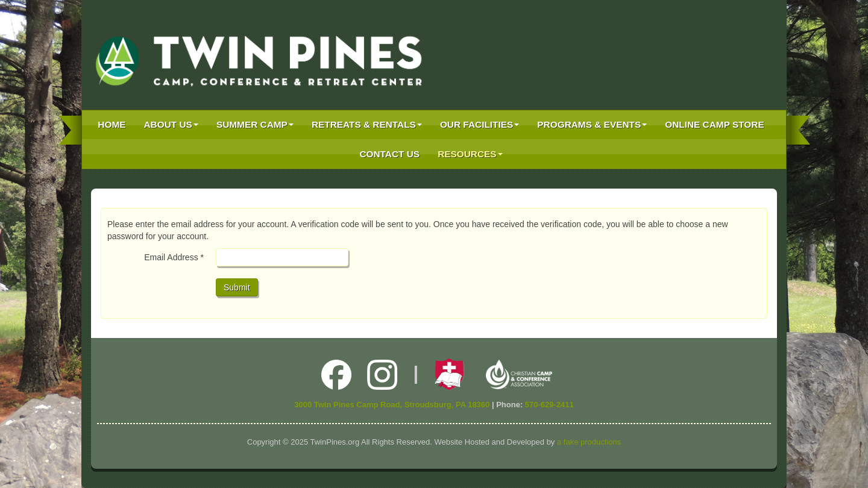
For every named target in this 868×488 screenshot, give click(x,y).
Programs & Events (592, 124)
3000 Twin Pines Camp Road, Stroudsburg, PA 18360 (392, 405)
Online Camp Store (714, 124)
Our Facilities (480, 124)
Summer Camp (255, 124)
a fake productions (589, 442)
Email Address (174, 257)
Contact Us (389, 154)
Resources (470, 154)
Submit (237, 287)
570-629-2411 (549, 405)
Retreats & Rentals (367, 124)
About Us (171, 124)
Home (112, 124)
